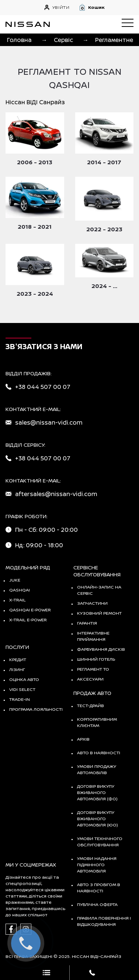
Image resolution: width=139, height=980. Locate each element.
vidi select (22, 689)
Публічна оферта (97, 904)
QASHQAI (20, 590)
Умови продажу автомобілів (97, 769)
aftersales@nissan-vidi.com (56, 494)
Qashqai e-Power (30, 610)
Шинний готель (96, 659)
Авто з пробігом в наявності (99, 888)
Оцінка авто (24, 679)
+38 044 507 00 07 (43, 387)
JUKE (15, 580)
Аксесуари (90, 679)
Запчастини (92, 603)
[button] (106, 7)
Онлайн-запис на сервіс (99, 590)
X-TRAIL (18, 600)
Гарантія (87, 623)
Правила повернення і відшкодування (104, 921)
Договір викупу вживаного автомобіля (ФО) (97, 792)
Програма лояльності (36, 709)
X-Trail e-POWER (28, 620)
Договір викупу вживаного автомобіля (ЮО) (98, 819)
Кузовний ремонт (99, 613)
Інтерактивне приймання (93, 636)
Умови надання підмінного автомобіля (97, 865)
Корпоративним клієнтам (97, 722)
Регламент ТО (93, 669)
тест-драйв (91, 705)
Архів (83, 739)
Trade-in (20, 699)
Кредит (18, 659)
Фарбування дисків (101, 649)
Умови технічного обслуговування (100, 842)
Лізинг (17, 669)
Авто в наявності (99, 753)
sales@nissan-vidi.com (49, 422)
